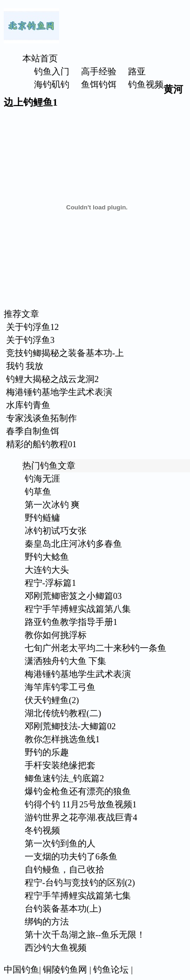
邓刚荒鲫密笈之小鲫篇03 (73, 596)
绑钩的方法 (47, 922)
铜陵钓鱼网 (65, 970)
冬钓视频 (42, 830)
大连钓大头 (47, 570)
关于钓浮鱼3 (30, 340)
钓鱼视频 (146, 84)
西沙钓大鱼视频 (56, 948)
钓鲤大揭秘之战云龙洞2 (52, 379)
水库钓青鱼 (28, 405)
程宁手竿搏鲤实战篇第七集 (78, 896)
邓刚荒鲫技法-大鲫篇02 (70, 726)
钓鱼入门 (52, 71)
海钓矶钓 (52, 84)
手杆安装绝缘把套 (60, 765)
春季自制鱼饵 (33, 431)
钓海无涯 (42, 479)
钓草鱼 (38, 492)
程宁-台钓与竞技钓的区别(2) (80, 883)
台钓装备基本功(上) (63, 909)
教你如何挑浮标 (56, 635)
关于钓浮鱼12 (33, 327)
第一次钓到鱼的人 (60, 843)
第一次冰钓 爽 (52, 505)
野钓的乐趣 (47, 752)
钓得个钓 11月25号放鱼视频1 (81, 804)
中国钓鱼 (21, 970)
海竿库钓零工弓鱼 (60, 687)
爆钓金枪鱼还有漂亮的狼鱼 (78, 791)
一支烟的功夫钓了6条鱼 (71, 856)
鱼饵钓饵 (99, 84)
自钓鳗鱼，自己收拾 (64, 869)
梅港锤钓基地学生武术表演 (59, 392)
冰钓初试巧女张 (56, 531)
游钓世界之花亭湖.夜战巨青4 (81, 817)
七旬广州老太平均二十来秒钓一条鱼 (95, 648)
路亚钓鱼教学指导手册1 (71, 622)
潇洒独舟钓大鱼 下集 (66, 661)
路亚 (137, 71)
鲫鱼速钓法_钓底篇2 (64, 778)
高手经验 (99, 71)
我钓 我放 (25, 366)
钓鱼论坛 (111, 970)
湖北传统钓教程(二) (63, 713)
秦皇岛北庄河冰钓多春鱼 (73, 544)
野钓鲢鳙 (42, 518)
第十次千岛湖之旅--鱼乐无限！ (85, 935)
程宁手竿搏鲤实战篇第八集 (78, 609)
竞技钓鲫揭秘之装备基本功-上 (65, 353)
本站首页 (40, 58)
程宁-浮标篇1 (51, 583)
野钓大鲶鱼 (47, 557)
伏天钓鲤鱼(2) (52, 700)
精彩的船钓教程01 (41, 444)
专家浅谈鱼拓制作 (41, 418)
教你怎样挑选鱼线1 (62, 739)
